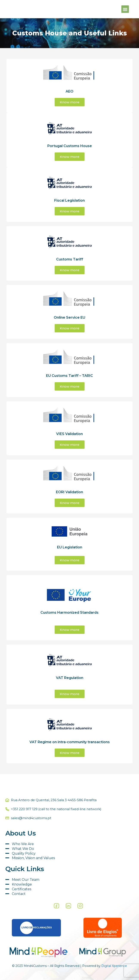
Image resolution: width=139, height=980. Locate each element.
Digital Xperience (114, 966)
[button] (125, 9)
